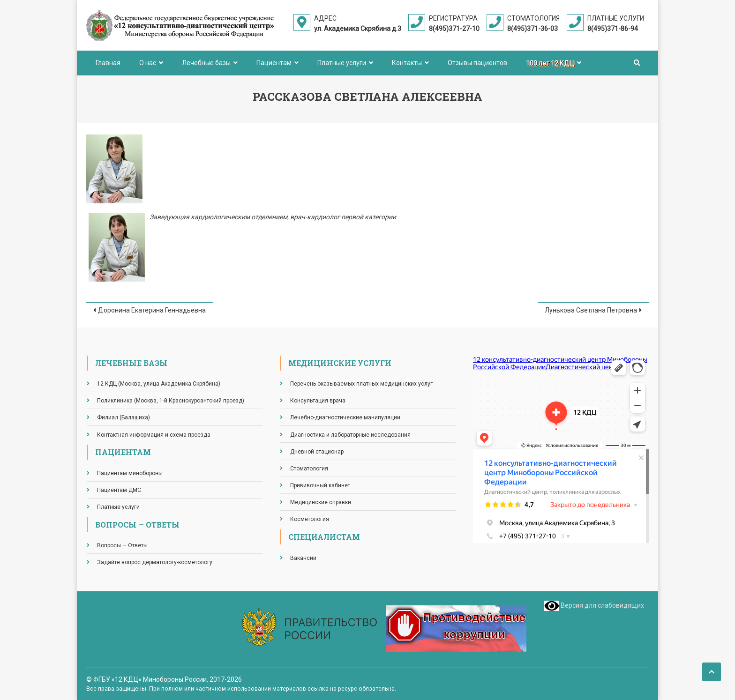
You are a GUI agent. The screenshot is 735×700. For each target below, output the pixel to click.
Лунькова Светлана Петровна (591, 310)
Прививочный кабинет (320, 485)
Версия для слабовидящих (594, 605)
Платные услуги (342, 63)
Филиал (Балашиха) (124, 417)
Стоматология (309, 469)
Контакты (407, 63)
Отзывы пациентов (477, 63)
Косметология (310, 519)
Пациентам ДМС (119, 490)
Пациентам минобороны (130, 473)
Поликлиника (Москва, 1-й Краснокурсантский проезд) (171, 401)
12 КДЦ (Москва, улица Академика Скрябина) (159, 384)
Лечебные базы (206, 63)
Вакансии (303, 558)
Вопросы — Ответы (122, 545)
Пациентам (274, 63)
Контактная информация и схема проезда (154, 435)
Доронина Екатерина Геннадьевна (152, 310)
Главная (108, 63)
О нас (148, 63)
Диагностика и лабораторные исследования (350, 435)
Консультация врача (318, 401)
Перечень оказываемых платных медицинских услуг (361, 384)
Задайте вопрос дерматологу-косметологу (155, 562)
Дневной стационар (317, 452)
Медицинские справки (321, 502)
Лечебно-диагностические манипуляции (345, 417)
